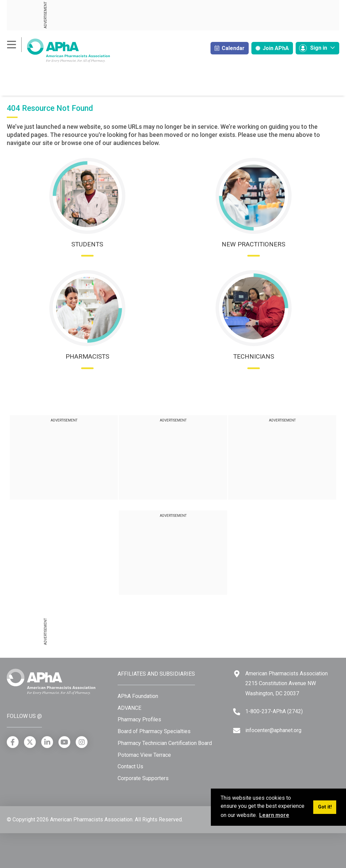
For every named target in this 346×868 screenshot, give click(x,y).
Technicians (254, 356)
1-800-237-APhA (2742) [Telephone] (274, 711)
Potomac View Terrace (144, 755)
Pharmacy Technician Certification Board (165, 743)
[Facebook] (13, 742)
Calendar (230, 48)
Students (87, 244)
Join (272, 48)
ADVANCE (129, 708)
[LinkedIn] (47, 742)
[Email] (237, 731)
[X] (30, 742)
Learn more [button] (274, 815)
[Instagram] (82, 742)
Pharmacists (87, 356)
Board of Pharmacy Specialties (154, 731)
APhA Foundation (138, 696)
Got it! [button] (325, 807)
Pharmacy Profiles (139, 719)
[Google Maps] (237, 674)
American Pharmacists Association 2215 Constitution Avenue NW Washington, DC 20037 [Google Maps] (287, 683)
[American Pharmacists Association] (58, 50)
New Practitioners (253, 244)
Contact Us (130, 766)
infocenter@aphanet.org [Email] (273, 730)
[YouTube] (64, 742)
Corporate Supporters (143, 778)
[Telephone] (237, 712)
